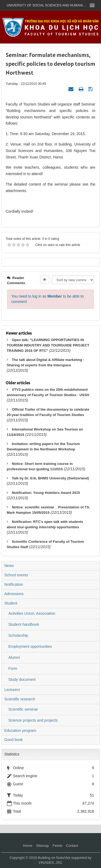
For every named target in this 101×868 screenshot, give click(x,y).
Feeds (57, 846)
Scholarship (18, 635)
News (9, 566)
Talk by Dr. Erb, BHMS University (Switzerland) (50, 478)
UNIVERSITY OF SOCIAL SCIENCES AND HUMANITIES (46, 5)
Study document (22, 679)
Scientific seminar (23, 709)
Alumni (14, 657)
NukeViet (63, 858)
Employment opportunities (30, 646)
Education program (20, 730)
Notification (14, 584)
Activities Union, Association (32, 613)
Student (11, 603)
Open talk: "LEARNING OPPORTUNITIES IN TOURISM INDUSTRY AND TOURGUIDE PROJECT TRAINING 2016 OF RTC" (48, 345)
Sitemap (43, 846)
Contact (72, 846)
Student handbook (24, 624)
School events (16, 575)
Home (28, 846)
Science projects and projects (33, 720)
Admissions (14, 594)
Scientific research (20, 699)
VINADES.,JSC (50, 862)
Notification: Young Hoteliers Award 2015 (46, 493)
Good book (14, 740)
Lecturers (12, 690)
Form (13, 668)
